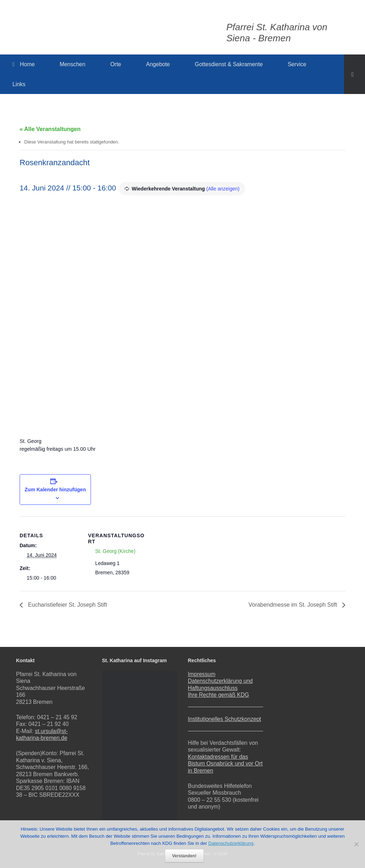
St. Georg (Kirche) (115, 551)
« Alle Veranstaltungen (50, 129)
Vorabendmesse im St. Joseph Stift (294, 605)
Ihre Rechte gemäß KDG (219, 695)
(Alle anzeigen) (223, 189)
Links (19, 84)
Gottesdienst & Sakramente (229, 64)
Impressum (202, 674)
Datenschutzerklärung (231, 843)
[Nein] (356, 844)
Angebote (158, 64)
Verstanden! (184, 856)
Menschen (72, 64)
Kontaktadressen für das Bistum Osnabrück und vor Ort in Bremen (225, 764)
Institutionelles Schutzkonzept (224, 719)
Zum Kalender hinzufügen (55, 490)
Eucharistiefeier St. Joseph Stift (67, 605)
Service (297, 64)
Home (24, 64)
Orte (115, 64)
